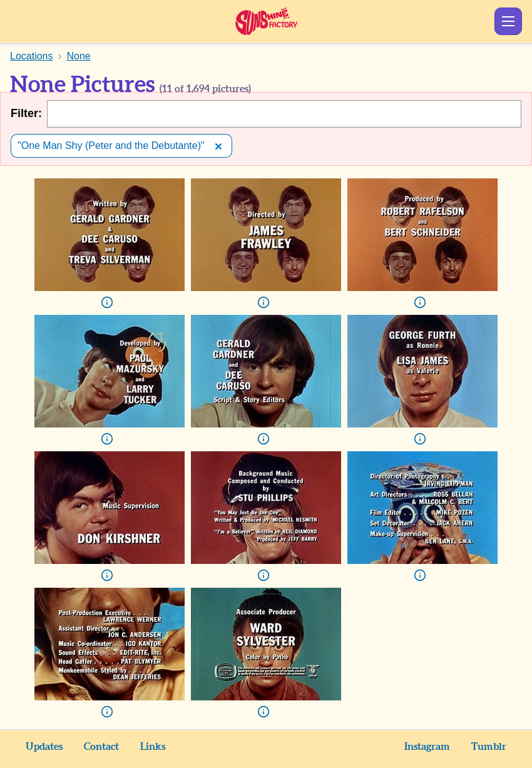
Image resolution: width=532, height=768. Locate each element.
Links (153, 747)
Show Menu (508, 21)
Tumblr (489, 747)
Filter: (26, 113)
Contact (101, 747)
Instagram (427, 747)
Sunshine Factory (266, 21)
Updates (44, 747)
